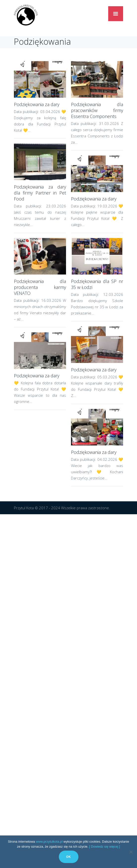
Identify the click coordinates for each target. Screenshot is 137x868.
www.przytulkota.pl (49, 842)
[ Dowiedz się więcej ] (104, 847)
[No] (131, 852)
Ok (69, 857)
